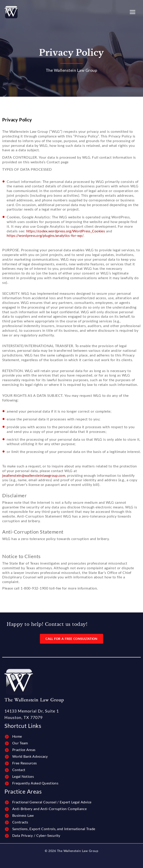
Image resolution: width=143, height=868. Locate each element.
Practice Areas (24, 750)
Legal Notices (23, 776)
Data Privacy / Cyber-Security (36, 835)
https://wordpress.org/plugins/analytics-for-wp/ (45, 235)
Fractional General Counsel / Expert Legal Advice (52, 802)
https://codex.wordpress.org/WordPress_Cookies (66, 231)
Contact (19, 770)
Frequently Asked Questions (35, 783)
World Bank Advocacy (30, 756)
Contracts (20, 822)
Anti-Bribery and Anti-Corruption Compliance (49, 809)
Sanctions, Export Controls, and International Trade (54, 829)
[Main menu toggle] (133, 12)
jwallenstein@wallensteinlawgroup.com (34, 475)
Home (17, 736)
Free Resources (25, 763)
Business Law (23, 815)
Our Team (20, 743)
